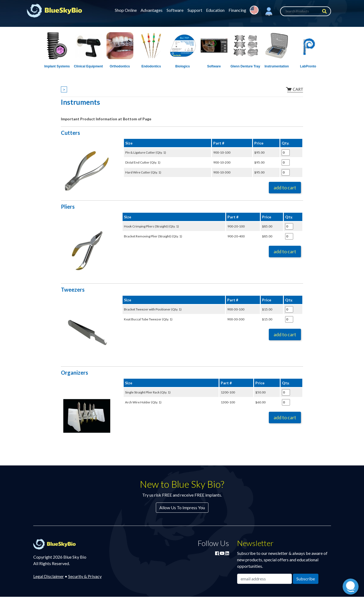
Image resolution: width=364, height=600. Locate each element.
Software (175, 10)
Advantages (152, 10)
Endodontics (151, 66)
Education (215, 10)
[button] (269, 11)
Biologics (183, 66)
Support (195, 10)
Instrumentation (277, 66)
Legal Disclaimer (49, 576)
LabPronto (308, 66)
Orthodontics (120, 66)
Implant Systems (57, 66)
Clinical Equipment (89, 66)
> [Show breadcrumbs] (64, 89)
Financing (237, 10)
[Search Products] (306, 11)
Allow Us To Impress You (182, 507)
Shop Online (126, 10)
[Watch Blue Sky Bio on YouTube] (223, 553)
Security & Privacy (85, 576)
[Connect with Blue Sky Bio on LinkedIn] (227, 553)
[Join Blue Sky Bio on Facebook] (217, 553)
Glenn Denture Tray (245, 66)
